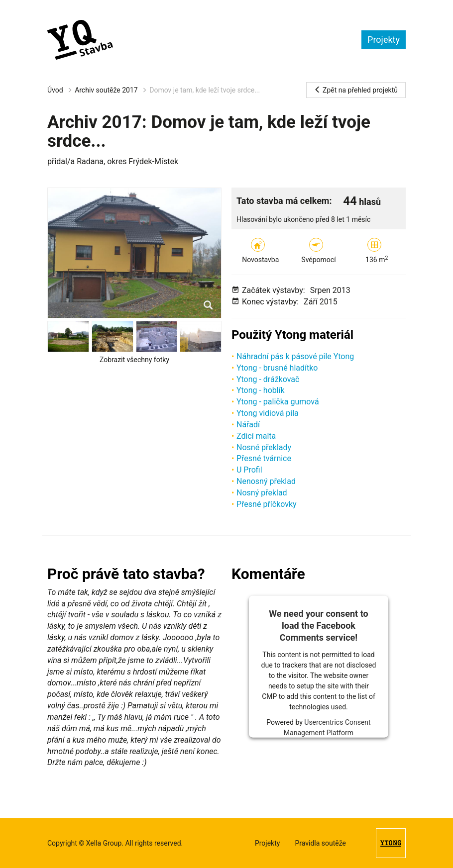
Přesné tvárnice (264, 458)
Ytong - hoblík (261, 390)
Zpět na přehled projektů (356, 90)
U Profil (249, 470)
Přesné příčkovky (267, 504)
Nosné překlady (264, 447)
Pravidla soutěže (320, 843)
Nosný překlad (262, 493)
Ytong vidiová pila (268, 413)
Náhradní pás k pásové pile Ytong (295, 356)
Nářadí (248, 425)
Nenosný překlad (266, 481)
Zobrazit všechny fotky (134, 360)
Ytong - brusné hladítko (277, 368)
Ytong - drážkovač (268, 379)
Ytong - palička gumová (278, 402)
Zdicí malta (256, 436)
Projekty (384, 40)
